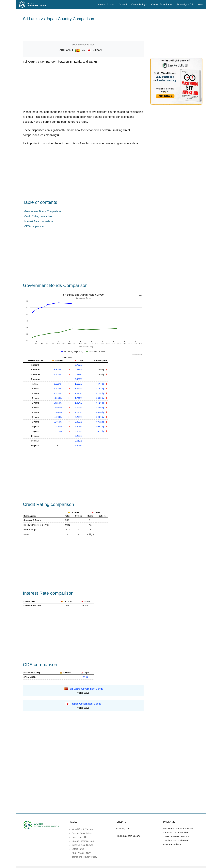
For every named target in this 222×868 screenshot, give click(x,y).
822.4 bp (101, 393)
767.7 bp (101, 384)
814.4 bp (101, 389)
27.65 (85, 677)
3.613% (79, 441)
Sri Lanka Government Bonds (86, 689)
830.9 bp (101, 398)
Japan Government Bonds (86, 704)
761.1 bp (101, 431)
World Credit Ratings (82, 829)
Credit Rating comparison (39, 216)
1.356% (79, 389)
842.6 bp (101, 403)
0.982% (79, 379)
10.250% (58, 403)
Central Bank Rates (162, 4)
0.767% (79, 365)
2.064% (79, 408)
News (201, 4)
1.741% (79, 398)
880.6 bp (101, 412)
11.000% (58, 412)
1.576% (79, 393)
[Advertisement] (83, 32)
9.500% (58, 389)
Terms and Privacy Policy (84, 857)
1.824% (79, 403)
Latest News (78, 849)
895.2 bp (101, 422)
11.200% (58, 417)
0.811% (79, 370)
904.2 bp (101, 426)
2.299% (79, 417)
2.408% (79, 426)
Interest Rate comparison (39, 221)
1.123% (79, 384)
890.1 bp (101, 417)
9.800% (58, 393)
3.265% (79, 436)
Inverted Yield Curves (83, 845)
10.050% (58, 398)
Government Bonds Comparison (43, 211)
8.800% (58, 384)
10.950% (58, 408)
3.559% (79, 431)
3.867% (79, 445)
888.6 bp (101, 408)
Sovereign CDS (185, 4)
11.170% (58, 431)
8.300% (58, 370)
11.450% (58, 426)
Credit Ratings (139, 4)
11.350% (58, 422)
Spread (123, 4)
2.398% (79, 422)
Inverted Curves (106, 4)
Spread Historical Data (83, 841)
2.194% (79, 412)
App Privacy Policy (81, 853)
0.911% (79, 374)
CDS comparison (34, 226)
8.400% (58, 374)
